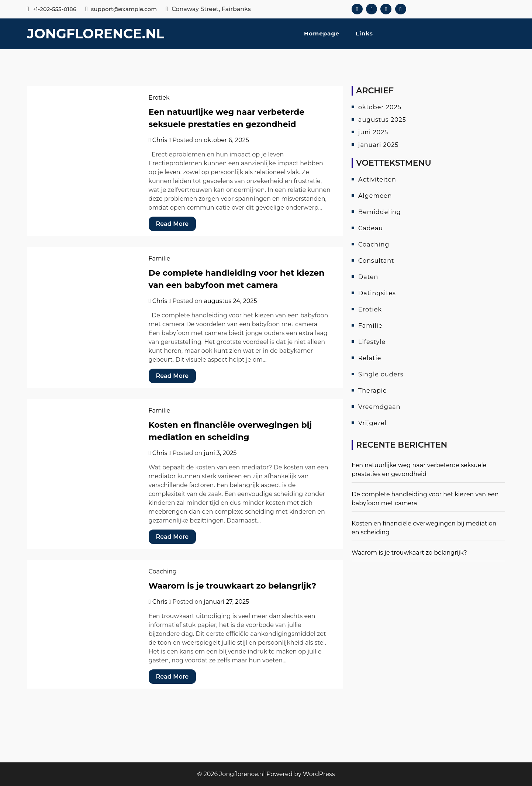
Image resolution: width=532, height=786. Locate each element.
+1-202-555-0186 (52, 9)
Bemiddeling (380, 212)
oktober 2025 (380, 107)
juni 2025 (373, 132)
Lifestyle (372, 342)
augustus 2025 (382, 120)
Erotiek (159, 98)
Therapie (373, 391)
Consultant (376, 261)
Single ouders (381, 374)
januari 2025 (378, 145)
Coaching (163, 571)
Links (364, 33)
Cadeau (371, 228)
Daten (368, 277)
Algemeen (375, 196)
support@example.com (121, 9)
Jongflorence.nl (96, 34)
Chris (160, 140)
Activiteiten (377, 180)
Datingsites (377, 293)
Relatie (370, 358)
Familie (160, 258)
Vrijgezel (372, 423)
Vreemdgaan (379, 407)
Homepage (322, 33)
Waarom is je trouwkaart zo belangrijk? (233, 586)
